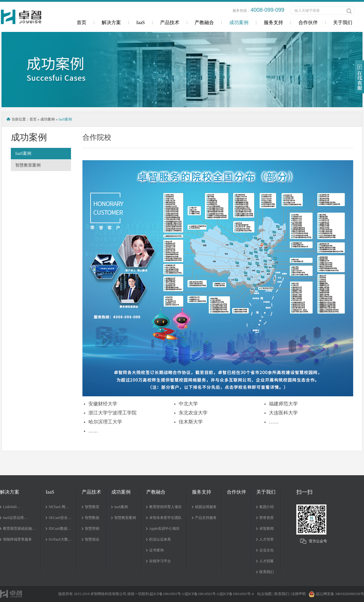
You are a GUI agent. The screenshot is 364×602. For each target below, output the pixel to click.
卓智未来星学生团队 (165, 518)
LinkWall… (12, 507)
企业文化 (267, 550)
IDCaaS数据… (60, 529)
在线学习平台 (160, 561)
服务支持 (273, 22)
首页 (82, 22)
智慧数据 (92, 518)
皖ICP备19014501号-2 (202, 594)
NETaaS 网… (59, 507)
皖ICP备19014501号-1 (167, 594)
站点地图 (264, 594)
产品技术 (170, 22)
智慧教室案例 (28, 165)
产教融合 (204, 22)
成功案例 (239, 22)
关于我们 (343, 22)
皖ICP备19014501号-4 (237, 594)
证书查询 (156, 550)
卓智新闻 (267, 529)
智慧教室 (92, 507)
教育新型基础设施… (19, 529)
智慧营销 (92, 529)
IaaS (140, 22)
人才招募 (267, 561)
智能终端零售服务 (17, 539)
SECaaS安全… (60, 518)
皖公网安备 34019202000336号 (336, 594)
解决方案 (111, 22)
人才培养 (267, 539)
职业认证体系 (160, 539)
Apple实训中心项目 (164, 529)
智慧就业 (92, 539)
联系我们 (267, 572)
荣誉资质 (267, 518)
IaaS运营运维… (15, 518)
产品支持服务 (206, 518)
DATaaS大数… (60, 539)
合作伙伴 (308, 22)
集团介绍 (267, 507)
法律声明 (298, 594)
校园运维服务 (206, 507)
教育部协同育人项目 (165, 507)
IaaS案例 (23, 153)
